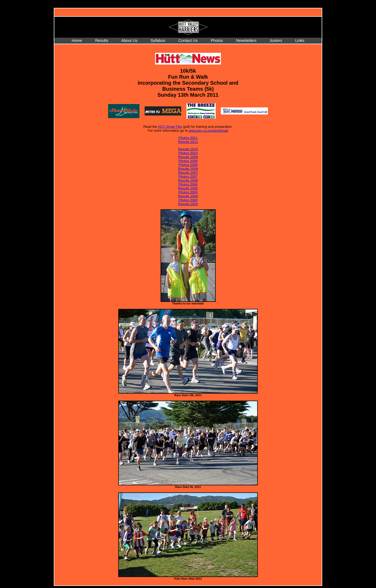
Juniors (276, 40)
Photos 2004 (188, 200)
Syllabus (158, 40)
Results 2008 (188, 169)
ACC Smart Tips (170, 127)
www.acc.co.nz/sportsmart (208, 131)
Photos (217, 40)
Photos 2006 (188, 184)
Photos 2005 (188, 192)
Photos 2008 (188, 165)
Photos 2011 (188, 138)
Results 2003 (188, 204)
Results (102, 40)
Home (77, 40)
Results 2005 (188, 188)
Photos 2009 (188, 161)
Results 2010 (188, 149)
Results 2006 (188, 180)
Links (300, 40)
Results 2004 (188, 196)
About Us (129, 40)
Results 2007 (188, 173)
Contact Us (188, 40)
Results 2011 (188, 142)
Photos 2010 (188, 153)
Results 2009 (188, 157)
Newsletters (246, 40)
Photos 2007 (188, 177)
